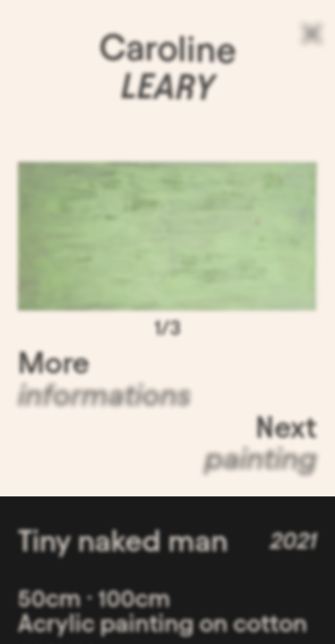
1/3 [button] (167, 331)
